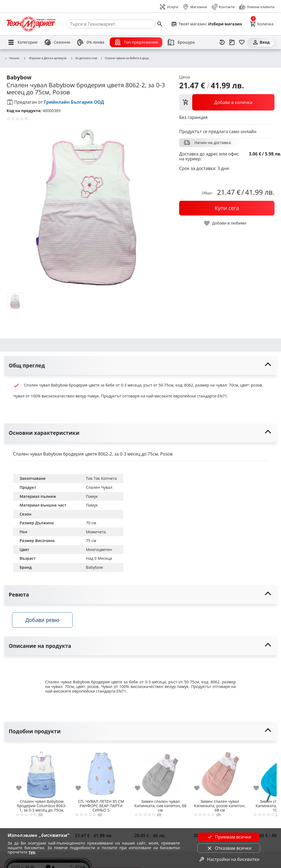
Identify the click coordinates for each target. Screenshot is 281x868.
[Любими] (242, 42)
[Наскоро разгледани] (222, 42)
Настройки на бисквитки (229, 859)
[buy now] (227, 208)
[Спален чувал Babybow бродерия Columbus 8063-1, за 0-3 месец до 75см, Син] (42, 773)
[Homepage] (31, 24)
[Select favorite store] (206, 24)
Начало (12, 58)
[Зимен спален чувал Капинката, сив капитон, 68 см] (160, 773)
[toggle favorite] (225, 223)
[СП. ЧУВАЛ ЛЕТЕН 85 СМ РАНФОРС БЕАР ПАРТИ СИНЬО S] (101, 773)
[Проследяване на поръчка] (232, 42)
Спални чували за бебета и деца (124, 58)
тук (32, 852)
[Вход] (261, 42)
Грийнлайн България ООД (74, 102)
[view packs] (227, 102)
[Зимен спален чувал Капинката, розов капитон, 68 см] (220, 773)
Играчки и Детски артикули (45, 58)
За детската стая (84, 58)
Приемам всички (229, 837)
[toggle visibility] (140, 366)
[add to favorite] (22, 789)
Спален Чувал (99, 487)
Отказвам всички (229, 848)
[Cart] (262, 24)
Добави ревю (43, 621)
